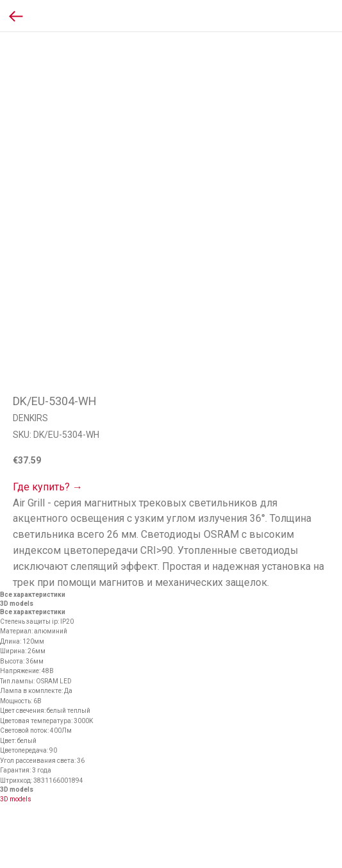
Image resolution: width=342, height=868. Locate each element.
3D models (16, 799)
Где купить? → (48, 487)
